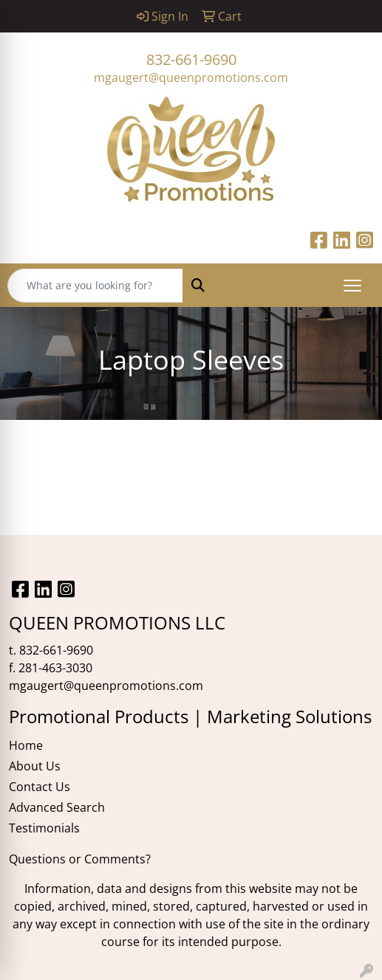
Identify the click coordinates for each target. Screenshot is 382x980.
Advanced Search (57, 807)
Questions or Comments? (80, 859)
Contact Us (40, 787)
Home (26, 745)
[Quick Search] (95, 286)
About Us (35, 766)
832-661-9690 (191, 59)
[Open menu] (352, 286)
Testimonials (44, 828)
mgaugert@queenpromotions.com (191, 77)
